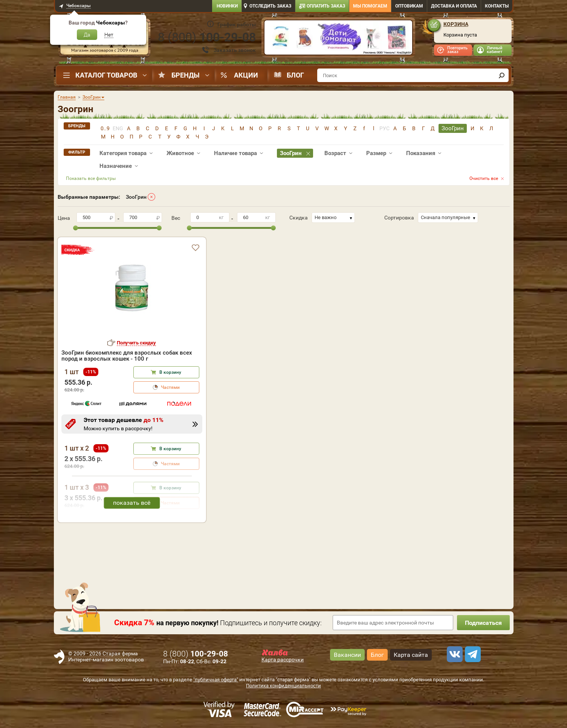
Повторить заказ (457, 50)
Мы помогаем (370, 6)
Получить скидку (136, 343)
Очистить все (484, 178)
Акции (246, 75)
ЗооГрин (136, 197)
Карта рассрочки (283, 659)
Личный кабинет (494, 50)
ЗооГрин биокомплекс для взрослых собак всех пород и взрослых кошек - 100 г (127, 356)
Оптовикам (409, 6)
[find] (502, 75)
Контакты (497, 6)
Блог (295, 75)
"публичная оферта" (216, 680)
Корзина (456, 24)
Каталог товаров (106, 75)
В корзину (170, 372)
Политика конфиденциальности (283, 686)
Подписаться (483, 623)
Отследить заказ (270, 6)
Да (87, 35)
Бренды (186, 75)
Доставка (454, 6)
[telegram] (472, 654)
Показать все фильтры (91, 178)
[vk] (454, 654)
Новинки (227, 6)
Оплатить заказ (326, 6)
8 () (207, 37)
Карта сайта (411, 655)
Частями (170, 387)
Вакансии (347, 655)
